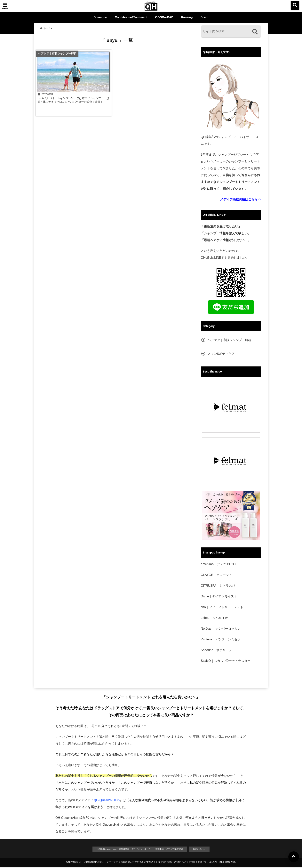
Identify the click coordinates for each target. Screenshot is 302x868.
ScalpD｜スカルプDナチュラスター (226, 661)
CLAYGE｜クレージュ (216, 575)
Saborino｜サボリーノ (216, 650)
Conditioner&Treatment (131, 17)
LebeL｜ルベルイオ (215, 618)
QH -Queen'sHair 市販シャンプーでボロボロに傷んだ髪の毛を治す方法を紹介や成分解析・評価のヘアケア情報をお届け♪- (143, 863)
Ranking (187, 17)
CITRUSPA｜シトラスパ (218, 586)
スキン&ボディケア (221, 354)
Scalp (204, 17)
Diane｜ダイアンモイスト (219, 596)
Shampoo (100, 17)
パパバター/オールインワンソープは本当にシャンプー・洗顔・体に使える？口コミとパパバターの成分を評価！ (74, 106)
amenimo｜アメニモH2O (218, 564)
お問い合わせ (207, 849)
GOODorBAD (164, 17)
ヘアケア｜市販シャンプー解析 (229, 340)
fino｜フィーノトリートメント (222, 607)
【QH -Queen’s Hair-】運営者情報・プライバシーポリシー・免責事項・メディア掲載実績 (138, 849)
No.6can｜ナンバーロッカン (221, 629)
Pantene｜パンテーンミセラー (222, 639)
